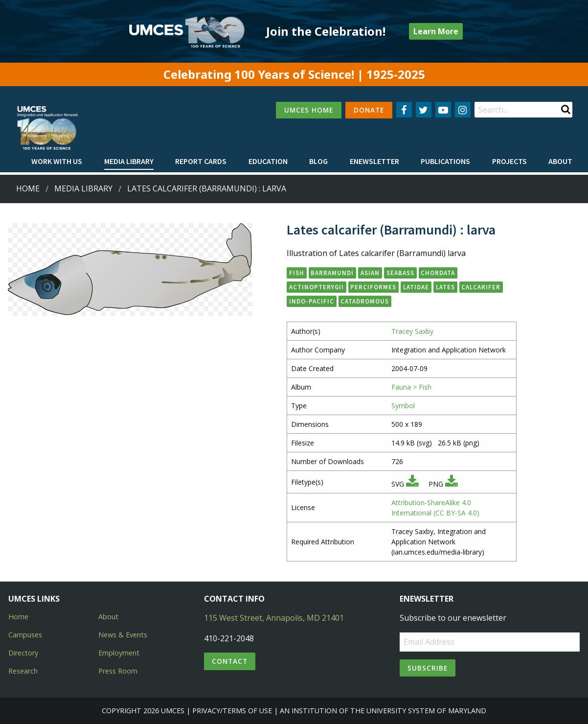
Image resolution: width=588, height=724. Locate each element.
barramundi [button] (332, 273)
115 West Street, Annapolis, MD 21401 (274, 618)
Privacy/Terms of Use (232, 711)
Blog (318, 161)
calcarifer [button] (481, 287)
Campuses (25, 635)
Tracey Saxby (412, 331)
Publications (445, 161)
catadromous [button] (365, 301)
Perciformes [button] (373, 287)
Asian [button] (370, 273)
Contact (230, 661)
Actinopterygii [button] (317, 287)
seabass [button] (400, 273)
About (560, 161)
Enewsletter (374, 161)
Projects (509, 161)
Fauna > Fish (411, 387)
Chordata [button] (438, 273)
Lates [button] (445, 287)
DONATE (369, 110)
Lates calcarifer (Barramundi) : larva (207, 188)
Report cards (201, 161)
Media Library (129, 161)
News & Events (123, 635)
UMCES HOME (309, 110)
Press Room (118, 671)
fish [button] (297, 273)
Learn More (436, 31)
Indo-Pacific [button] (312, 301)
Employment (119, 653)
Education (268, 161)
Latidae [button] (416, 287)
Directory (23, 653)
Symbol (403, 406)
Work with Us (57, 161)
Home (28, 188)
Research (23, 671)
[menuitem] (57, 162)
